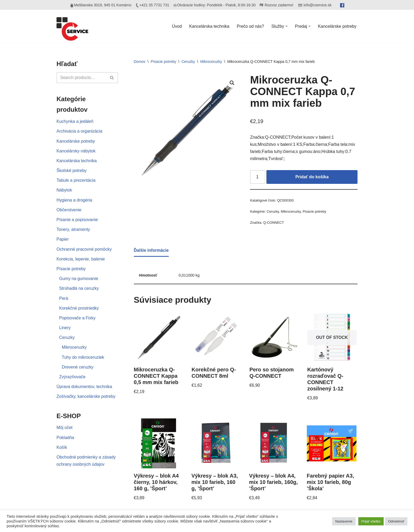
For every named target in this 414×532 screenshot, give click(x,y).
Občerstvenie (69, 210)
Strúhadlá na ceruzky (79, 288)
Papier (63, 239)
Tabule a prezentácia (76, 180)
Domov (140, 62)
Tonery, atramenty (73, 229)
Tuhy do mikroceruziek (83, 357)
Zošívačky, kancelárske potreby (86, 396)
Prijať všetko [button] (371, 521)
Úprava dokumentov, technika (84, 387)
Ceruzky (67, 337)
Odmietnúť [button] (396, 521)
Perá (64, 298)
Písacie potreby (71, 269)
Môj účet (64, 428)
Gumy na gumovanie (79, 279)
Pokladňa (65, 438)
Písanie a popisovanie (77, 220)
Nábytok (64, 190)
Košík (62, 447)
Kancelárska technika (209, 26)
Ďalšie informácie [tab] (151, 250)
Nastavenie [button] (344, 521)
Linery (65, 328)
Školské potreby (72, 171)
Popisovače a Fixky (77, 318)
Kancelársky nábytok (76, 151)
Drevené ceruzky (78, 367)
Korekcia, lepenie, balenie (81, 259)
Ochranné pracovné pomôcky (84, 249)
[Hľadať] (81, 78)
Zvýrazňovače (72, 377)
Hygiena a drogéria (74, 200)
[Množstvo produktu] (258, 177)
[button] (286, 26)
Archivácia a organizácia (79, 131)
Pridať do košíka (312, 177)
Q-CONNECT (274, 223)
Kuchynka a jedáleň (75, 121)
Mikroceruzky (74, 347)
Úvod (177, 26)
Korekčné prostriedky (79, 308)
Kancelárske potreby (337, 26)
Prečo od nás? (250, 26)
